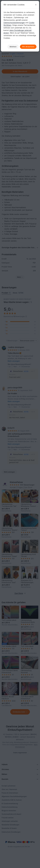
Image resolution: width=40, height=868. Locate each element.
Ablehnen (13, 47)
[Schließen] (36, 5)
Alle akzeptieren (28, 47)
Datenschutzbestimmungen (14, 23)
